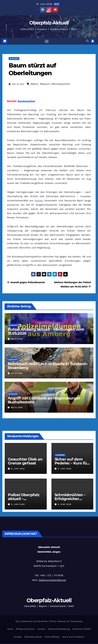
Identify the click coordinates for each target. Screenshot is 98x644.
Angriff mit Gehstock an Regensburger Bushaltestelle (44, 400)
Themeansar (76, 621)
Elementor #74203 (82, 629)
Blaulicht (14, 58)
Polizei (39, 201)
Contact (41, 629)
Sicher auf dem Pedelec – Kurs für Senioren (71, 463)
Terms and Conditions (73, 637)
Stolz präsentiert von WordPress (32, 621)
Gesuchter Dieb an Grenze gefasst (25, 461)
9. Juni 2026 (18, 469)
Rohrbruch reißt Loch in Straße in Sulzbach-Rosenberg (48, 366)
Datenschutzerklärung (52, 580)
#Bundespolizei (61, 84)
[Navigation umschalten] (47, 41)
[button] (87, 41)
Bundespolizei (26, 101)
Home (10, 629)
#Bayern (45, 84)
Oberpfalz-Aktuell (49, 23)
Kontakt (18, 637)
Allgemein (60, 455)
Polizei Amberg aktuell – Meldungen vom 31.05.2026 (46, 331)
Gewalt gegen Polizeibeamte (26, 282)
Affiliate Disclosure (25, 629)
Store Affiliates (52, 637)
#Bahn (34, 84)
